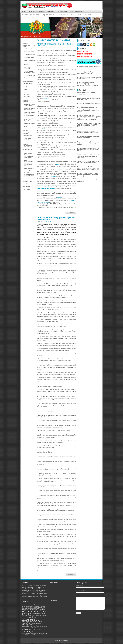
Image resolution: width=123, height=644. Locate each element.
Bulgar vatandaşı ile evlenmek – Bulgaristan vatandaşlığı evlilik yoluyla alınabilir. (88, 143)
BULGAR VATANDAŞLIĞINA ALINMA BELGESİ (30, 15)
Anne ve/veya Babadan (27, 64)
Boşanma (26, 92)
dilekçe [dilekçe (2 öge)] (31, 626)
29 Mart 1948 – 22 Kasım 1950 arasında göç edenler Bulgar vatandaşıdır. (88, 162)
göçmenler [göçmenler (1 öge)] (24, 628)
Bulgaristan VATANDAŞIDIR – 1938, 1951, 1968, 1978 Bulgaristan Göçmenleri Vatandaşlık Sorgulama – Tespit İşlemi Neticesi (89, 125)
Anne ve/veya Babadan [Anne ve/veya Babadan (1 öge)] (35, 606)
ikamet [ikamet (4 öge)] (28, 629)
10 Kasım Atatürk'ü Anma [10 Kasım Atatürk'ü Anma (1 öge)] (41, 605)
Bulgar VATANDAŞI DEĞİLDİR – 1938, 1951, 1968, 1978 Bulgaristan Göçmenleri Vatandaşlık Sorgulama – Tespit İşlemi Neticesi (89, 110)
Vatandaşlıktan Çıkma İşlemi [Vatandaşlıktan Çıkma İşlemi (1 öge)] (39, 632)
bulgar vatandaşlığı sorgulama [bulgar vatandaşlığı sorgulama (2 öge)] (31, 621)
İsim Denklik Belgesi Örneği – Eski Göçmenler (29, 119)
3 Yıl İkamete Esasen (29, 55)
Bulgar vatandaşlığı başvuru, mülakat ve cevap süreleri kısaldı (89, 67)
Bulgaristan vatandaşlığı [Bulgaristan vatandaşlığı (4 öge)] (34, 612)
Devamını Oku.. (71, 213)
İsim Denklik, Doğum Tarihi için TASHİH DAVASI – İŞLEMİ (88, 99)
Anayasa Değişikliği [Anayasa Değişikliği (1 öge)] (26, 606)
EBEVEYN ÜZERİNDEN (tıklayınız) (46, 189)
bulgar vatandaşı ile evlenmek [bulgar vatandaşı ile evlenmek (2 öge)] (32, 623)
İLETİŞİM (72, 15)
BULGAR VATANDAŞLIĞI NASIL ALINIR (37, 11)
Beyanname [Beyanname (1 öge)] (30, 608)
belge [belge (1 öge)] (26, 608)
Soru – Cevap (88, 15)
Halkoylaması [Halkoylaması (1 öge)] (37, 628)
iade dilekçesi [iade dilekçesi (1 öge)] (43, 628)
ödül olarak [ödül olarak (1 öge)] (39, 635)
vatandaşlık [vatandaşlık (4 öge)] (27, 632)
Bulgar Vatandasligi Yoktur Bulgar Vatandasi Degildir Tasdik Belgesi (29, 155)
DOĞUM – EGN (28, 84)
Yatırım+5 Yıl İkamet (29, 52)
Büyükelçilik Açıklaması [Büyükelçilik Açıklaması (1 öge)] (38, 625)
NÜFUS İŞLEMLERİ (52, 11)
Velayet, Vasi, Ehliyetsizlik (27, 95)
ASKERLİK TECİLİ (83, 51)
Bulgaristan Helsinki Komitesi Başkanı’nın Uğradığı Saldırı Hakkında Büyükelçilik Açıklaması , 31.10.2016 (88, 84)
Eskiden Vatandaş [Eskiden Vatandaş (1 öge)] (44, 626)
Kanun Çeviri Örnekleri (27, 139)
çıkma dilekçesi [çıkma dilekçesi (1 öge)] (33, 635)
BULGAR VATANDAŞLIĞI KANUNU (77, 11)
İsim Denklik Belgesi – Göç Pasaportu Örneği (29, 125)
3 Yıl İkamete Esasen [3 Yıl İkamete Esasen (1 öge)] (28, 605)
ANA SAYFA (24, 12)
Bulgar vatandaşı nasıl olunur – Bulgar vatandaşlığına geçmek (88, 137)
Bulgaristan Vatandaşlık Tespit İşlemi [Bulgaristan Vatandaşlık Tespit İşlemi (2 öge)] (34, 610)
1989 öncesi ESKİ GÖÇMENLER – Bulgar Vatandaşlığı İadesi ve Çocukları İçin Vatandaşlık (89, 156)
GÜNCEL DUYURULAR (63, 15)
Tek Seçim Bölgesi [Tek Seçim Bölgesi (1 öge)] (38, 630)
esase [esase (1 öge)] (35, 626)
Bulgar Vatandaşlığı (64, 640)
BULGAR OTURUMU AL (85, 57)
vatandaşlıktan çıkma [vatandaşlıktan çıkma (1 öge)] (26, 634)
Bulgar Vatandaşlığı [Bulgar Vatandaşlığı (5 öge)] (29, 619)
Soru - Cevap (48, 48)
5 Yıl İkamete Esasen (29, 49)
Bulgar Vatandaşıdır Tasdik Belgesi (29, 169)
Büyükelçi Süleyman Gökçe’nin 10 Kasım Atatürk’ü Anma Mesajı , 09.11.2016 (89, 78)
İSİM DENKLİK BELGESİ (63, 11)
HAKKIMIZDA (79, 15)
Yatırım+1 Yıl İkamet (29, 57)
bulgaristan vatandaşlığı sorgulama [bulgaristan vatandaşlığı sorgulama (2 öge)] (33, 613)
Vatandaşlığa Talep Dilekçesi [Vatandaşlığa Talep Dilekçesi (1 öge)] (36, 634)
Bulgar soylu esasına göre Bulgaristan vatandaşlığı (88, 181)
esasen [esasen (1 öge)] (38, 626)
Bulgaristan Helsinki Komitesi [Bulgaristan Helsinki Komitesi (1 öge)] (38, 608)
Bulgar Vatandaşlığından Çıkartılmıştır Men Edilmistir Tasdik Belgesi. (28, 163)
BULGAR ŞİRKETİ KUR (85, 54)
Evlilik (25, 86)
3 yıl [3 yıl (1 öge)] (23, 605)
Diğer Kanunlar (28, 136)
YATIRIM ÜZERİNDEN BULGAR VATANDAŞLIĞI (86, 93)
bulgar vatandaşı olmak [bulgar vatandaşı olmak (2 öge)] (32, 624)
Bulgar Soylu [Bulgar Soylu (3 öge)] (27, 615)
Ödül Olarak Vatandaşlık (27, 68)
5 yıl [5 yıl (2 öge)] (34, 605)
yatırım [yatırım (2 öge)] (45, 633)
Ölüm (25, 89)
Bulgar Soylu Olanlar (29, 60)
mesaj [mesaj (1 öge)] (33, 630)
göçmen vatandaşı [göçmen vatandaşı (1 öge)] (30, 628)
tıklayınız (47, 98)
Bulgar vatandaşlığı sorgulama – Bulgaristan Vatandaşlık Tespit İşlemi (55, 45)
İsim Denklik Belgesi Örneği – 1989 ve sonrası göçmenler (29, 114)
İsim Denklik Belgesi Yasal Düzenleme (29, 105)
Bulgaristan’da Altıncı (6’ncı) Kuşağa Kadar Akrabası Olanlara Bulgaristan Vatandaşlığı (88, 175)
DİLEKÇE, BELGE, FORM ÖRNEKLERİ (50, 15)
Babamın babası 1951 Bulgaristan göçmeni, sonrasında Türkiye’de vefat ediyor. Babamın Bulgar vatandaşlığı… (88, 168)
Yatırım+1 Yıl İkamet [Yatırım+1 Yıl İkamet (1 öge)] (26, 635)
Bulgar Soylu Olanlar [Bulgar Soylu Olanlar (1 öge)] (37, 615)
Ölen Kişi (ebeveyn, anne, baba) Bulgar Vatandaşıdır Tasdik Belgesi (29, 175)
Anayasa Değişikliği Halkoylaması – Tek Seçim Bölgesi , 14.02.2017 (89, 73)
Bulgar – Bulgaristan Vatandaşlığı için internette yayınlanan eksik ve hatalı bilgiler (56, 218)
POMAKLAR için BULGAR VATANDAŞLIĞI (89, 104)
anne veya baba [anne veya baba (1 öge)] (33, 607)
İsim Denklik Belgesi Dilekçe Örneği (29, 109)
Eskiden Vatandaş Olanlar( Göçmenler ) (29, 72)
